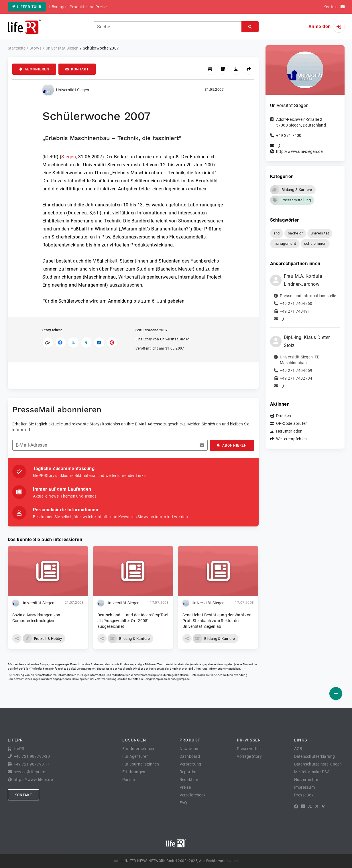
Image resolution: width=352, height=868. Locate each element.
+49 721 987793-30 (32, 756)
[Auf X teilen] (73, 343)
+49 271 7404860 (296, 303)
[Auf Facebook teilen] (61, 343)
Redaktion (189, 780)
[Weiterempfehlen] (249, 69)
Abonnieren (34, 69)
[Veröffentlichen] (336, 694)
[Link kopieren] (48, 343)
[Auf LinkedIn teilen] (99, 343)
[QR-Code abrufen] (223, 69)
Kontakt (77, 69)
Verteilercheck (193, 795)
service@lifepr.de (179, 679)
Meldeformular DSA (312, 772)
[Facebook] (296, 806)
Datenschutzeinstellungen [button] (318, 764)
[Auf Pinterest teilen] (112, 343)
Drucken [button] (284, 416)
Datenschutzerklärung (315, 756)
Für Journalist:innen (141, 764)
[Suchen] (250, 27)
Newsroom (190, 749)
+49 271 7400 (289, 135)
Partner (129, 780)
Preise (185, 787)
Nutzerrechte (306, 780)
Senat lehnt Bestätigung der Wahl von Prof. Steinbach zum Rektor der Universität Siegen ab (217, 621)
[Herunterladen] (236, 69)
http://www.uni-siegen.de (299, 151)
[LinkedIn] (303, 806)
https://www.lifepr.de (33, 780)
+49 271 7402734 (296, 378)
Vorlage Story (249, 756)
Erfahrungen (134, 772)
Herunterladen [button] (289, 431)
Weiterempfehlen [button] (292, 439)
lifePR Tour (27, 7)
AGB (298, 749)
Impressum (304, 787)
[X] (317, 806)
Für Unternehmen (138, 749)
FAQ (183, 803)
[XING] (324, 806)
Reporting (189, 772)
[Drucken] (210, 69)
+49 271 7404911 (296, 311)
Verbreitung (190, 764)
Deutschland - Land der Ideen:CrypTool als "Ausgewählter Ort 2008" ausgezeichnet (133, 621)
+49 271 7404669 (296, 370)
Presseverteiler (250, 749)
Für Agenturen (135, 756)
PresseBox (304, 795)
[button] (17, 638)
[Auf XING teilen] (86, 343)
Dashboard (190, 756)
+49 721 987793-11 (32, 764)
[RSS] (310, 806)
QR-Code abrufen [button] (292, 423)
